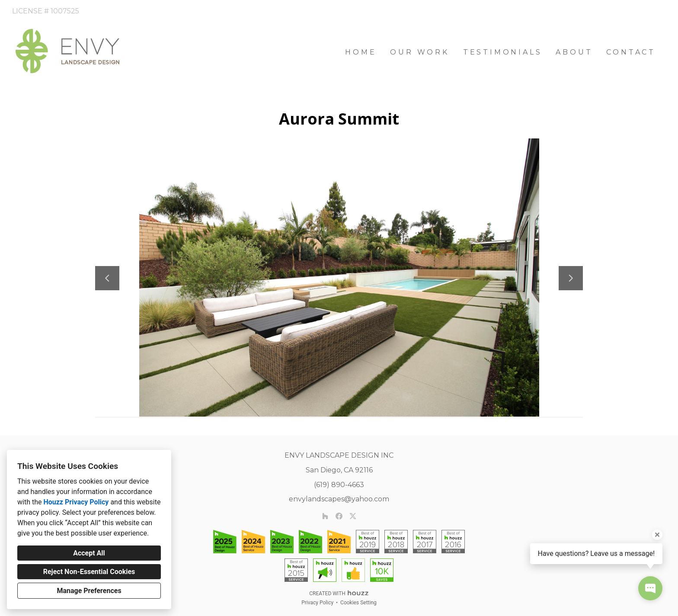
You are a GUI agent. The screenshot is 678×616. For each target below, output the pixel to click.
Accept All (89, 553)
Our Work (419, 52)
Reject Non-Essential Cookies (89, 572)
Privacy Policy (317, 603)
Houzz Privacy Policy (76, 502)
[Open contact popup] (650, 588)
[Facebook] (339, 516)
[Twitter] (353, 516)
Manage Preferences (89, 591)
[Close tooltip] (657, 535)
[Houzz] (325, 516)
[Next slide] (571, 278)
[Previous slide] (107, 278)
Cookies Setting (358, 603)
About (574, 52)
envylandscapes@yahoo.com (339, 499)
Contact (631, 52)
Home (361, 52)
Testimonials (503, 52)
